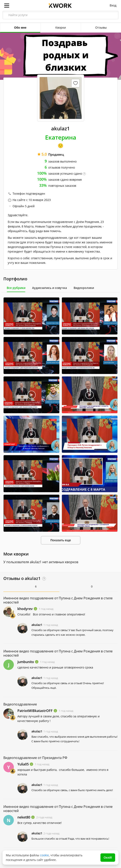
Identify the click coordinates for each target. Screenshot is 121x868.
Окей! (108, 857)
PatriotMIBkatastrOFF (35, 711)
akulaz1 (37, 625)
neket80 (24, 817)
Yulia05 (23, 764)
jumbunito (26, 662)
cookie (44, 855)
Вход (113, 5)
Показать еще (61, 540)
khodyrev (25, 609)
